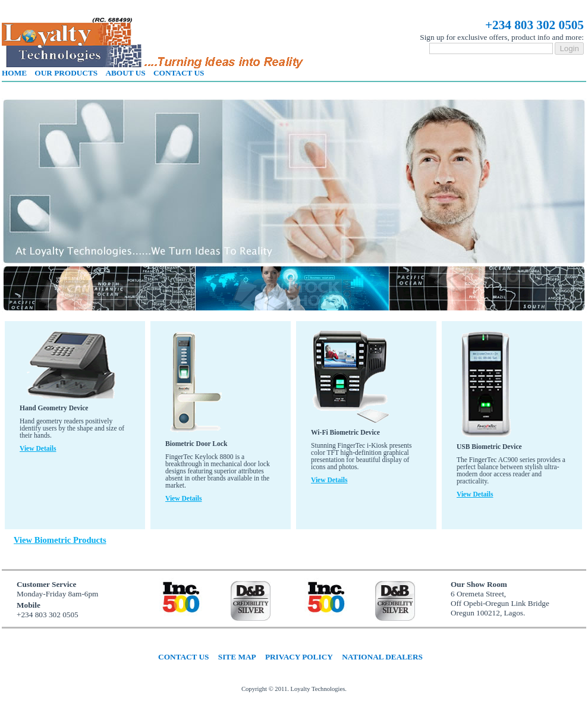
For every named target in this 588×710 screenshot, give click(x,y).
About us (125, 73)
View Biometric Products (60, 540)
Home (14, 73)
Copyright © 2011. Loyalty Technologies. (294, 689)
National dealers (382, 657)
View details (38, 448)
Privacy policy (299, 657)
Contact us (179, 73)
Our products (66, 73)
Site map (237, 657)
